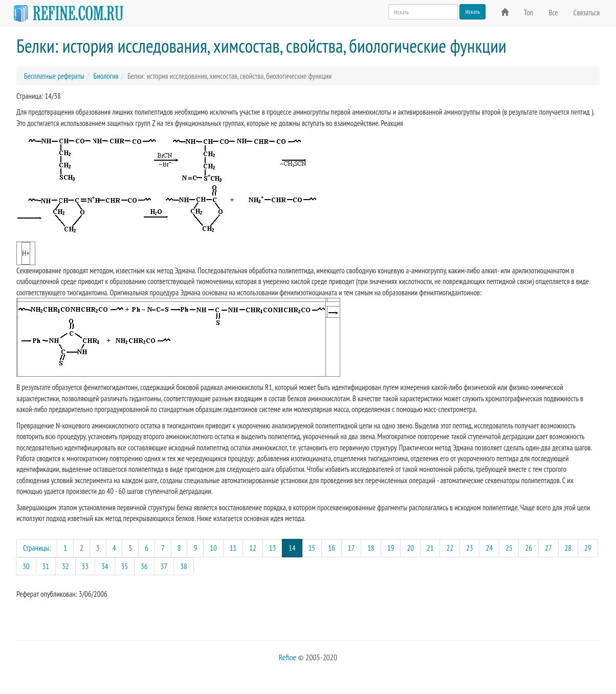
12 (253, 548)
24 (489, 548)
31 (46, 566)
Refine (288, 657)
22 (450, 548)
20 (410, 548)
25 (509, 548)
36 (144, 566)
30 (26, 566)
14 (295, 547)
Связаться (587, 13)
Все (553, 13)
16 (332, 548)
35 (125, 566)
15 (312, 548)
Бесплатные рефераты (54, 76)
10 (213, 548)
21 (430, 548)
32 (65, 566)
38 (184, 566)
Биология (106, 76)
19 (391, 548)
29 (588, 548)
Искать (472, 12)
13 (273, 548)
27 (548, 548)
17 (351, 548)
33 (85, 566)
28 (568, 548)
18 (371, 548)
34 (105, 566)
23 (470, 548)
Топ (529, 13)
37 (164, 566)
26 (529, 548)
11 (233, 548)
